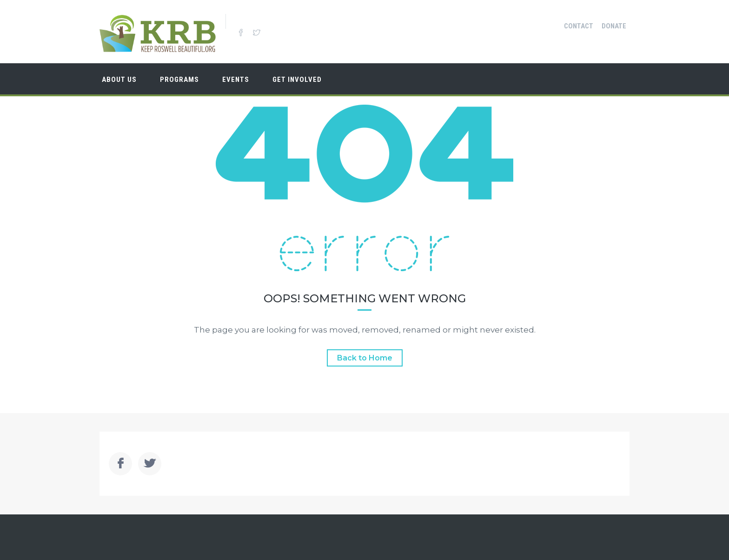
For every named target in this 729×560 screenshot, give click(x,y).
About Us (119, 80)
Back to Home (365, 358)
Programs (179, 80)
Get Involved (297, 80)
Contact (579, 26)
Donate (614, 26)
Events (236, 80)
